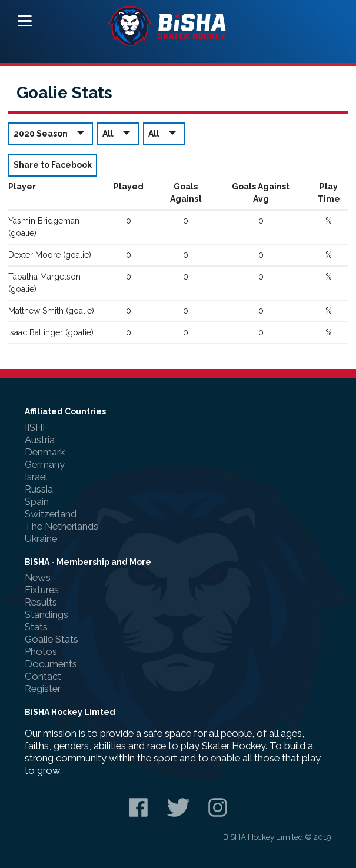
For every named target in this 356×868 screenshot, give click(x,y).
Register (43, 689)
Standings (46, 614)
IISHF (36, 427)
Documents (51, 664)
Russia (39, 489)
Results (41, 602)
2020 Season (51, 133)
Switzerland (51, 514)
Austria (40, 440)
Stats (36, 627)
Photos (41, 651)
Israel (36, 477)
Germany (45, 464)
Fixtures (42, 590)
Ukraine (41, 538)
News (38, 577)
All (118, 133)
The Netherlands (61, 526)
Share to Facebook (53, 165)
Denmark (45, 452)
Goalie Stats (51, 639)
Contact (43, 676)
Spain (37, 501)
